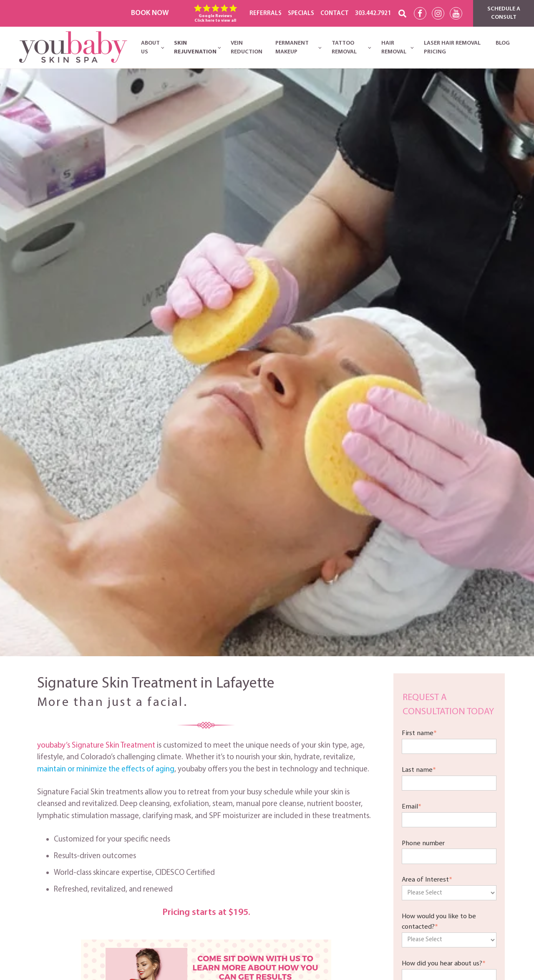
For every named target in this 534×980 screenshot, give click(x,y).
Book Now (150, 13)
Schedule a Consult (504, 13)
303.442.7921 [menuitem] (373, 14)
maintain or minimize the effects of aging (106, 770)
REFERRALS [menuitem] (266, 14)
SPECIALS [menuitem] (301, 14)
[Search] (402, 14)
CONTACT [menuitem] (335, 14)
